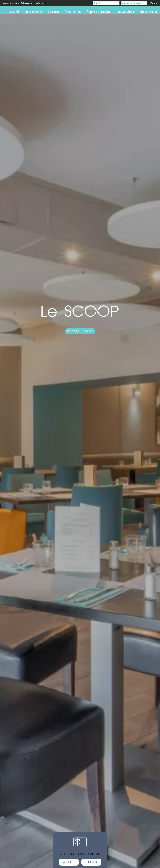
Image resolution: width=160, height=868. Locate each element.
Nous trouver (148, 12)
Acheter (69, 862)
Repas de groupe (98, 12)
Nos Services (125, 12)
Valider (154, 3)
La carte (53, 12)
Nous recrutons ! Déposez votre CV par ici (25, 3)
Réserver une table (80, 331)
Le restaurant (33, 12)
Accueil (14, 12)
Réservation (73, 12)
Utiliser (91, 862)
